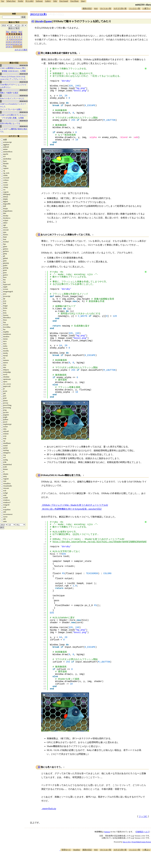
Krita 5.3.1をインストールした (12, 98)
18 (14, 42)
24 (12, 44)
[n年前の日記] (56, 14)
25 (14, 44)
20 (19, 42)
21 (21, 42)
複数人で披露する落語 (9, 93)
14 (21, 39)
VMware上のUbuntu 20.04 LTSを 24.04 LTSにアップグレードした (13, 78)
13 (19, 39)
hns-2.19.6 (127, 842)
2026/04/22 (24, 126)
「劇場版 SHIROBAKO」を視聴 (13, 71)
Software (39, 1)
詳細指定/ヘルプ (143, 832)
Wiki (55, 1)
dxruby (40, 21)
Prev (8, 32)
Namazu (107, 832)
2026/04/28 (24, 82)
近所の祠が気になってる (10, 123)
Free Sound (64, 1)
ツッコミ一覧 (135, 8)
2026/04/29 (24, 74)
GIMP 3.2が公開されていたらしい (14, 115)
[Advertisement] (100, 859)
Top (3, 1)
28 (21, 44)
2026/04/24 (24, 112)
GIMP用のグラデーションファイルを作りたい (13, 86)
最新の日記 (87, 8)
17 (12, 42)
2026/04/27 (24, 90)
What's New (11, 1)
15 (7, 42)
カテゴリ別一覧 (120, 8)
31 (12, 47)
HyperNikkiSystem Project (141, 842)
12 (16, 39)
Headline (77, 850)
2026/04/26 (24, 96)
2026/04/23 (24, 121)
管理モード (66, 850)
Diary (83, 1)
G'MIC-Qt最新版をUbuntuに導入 (13, 68)
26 (16, 44)
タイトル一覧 (106, 8)
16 (9, 42)
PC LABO (30, 1)
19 (16, 42)
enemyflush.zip (49, 809)
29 (7, 47)
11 (14, 39)
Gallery (48, 1)
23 (9, 44)
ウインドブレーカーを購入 (11, 109)
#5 (33, 21)
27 (19, 44)
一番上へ (146, 850)
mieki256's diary (143, 5)
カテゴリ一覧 (14, 136)
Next (20, 32)
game (49, 21)
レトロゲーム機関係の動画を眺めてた (14, 130)
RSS (96, 8)
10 (12, 39)
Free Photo (74, 1)
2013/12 (14, 32)
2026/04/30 (24, 65)
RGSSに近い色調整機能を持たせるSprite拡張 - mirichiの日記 (72, 509)
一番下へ (146, 8)
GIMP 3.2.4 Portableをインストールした (13, 105)
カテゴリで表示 (21, 50)
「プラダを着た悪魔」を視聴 (12, 118)
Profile (21, 1)
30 (9, 47)
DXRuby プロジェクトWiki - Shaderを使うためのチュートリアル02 (75, 505)
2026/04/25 (24, 101)
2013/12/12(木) (38, 14)
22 (7, 44)
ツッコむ (143, 816)
